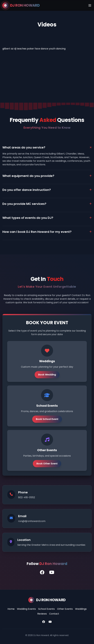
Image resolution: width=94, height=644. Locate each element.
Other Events (65, 609)
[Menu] (90, 5)
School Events (46, 609)
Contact (54, 614)
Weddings (81, 609)
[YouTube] (50, 622)
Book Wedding (47, 375)
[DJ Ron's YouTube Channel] (52, 572)
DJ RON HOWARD (25, 5)
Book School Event (47, 419)
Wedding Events (26, 609)
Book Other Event (47, 464)
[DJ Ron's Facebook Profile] (42, 572)
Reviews (42, 614)
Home (11, 609)
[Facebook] (44, 622)
